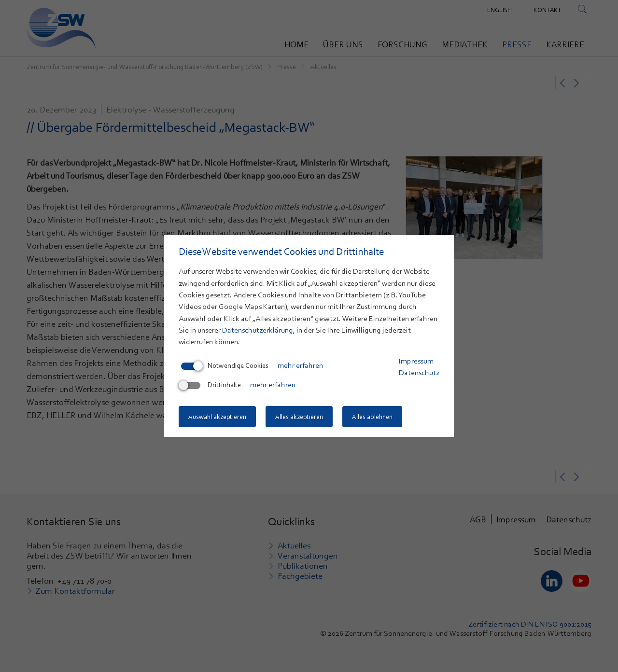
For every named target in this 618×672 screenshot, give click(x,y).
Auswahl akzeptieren (217, 417)
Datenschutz (419, 373)
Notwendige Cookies (225, 365)
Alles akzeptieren (299, 417)
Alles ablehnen (372, 417)
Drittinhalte (211, 385)
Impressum (416, 361)
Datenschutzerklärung (258, 330)
